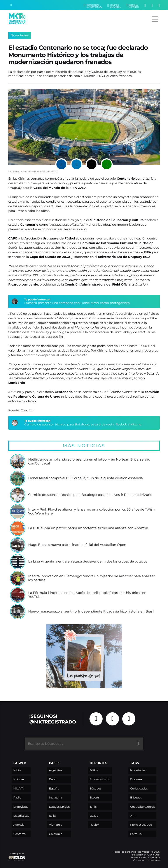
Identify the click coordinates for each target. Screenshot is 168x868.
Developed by (17, 857)
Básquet (95, 789)
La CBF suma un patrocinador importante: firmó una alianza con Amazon (88, 528)
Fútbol (94, 770)
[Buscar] (11, 5)
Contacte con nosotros (146, 860)
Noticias (19, 779)
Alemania (56, 825)
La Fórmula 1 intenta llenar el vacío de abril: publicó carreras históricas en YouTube (87, 595)
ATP (133, 816)
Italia (52, 816)
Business (136, 779)
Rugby (94, 825)
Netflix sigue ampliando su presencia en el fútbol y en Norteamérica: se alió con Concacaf (89, 462)
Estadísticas (21, 816)
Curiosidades (139, 789)
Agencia (19, 825)
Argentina (56, 770)
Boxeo (94, 816)
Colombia (56, 834)
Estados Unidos (59, 807)
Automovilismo (100, 779)
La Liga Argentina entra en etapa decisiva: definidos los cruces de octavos (88, 562)
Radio (17, 797)
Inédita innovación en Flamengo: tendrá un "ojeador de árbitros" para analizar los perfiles (91, 578)
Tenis (93, 807)
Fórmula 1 (137, 834)
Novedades (20, 35)
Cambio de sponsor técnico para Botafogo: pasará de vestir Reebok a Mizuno (83, 424)
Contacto (19, 834)
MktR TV (19, 789)
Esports (95, 797)
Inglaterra (55, 797)
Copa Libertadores (142, 807)
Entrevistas (21, 807)
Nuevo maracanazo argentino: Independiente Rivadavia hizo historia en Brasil (91, 612)
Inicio (17, 770)
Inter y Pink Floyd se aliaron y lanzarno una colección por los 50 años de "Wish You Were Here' (91, 512)
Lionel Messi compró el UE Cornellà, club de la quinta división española (86, 478)
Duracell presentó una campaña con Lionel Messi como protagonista (77, 303)
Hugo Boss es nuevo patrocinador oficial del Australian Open (77, 545)
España (54, 789)
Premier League (141, 825)
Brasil (53, 779)
